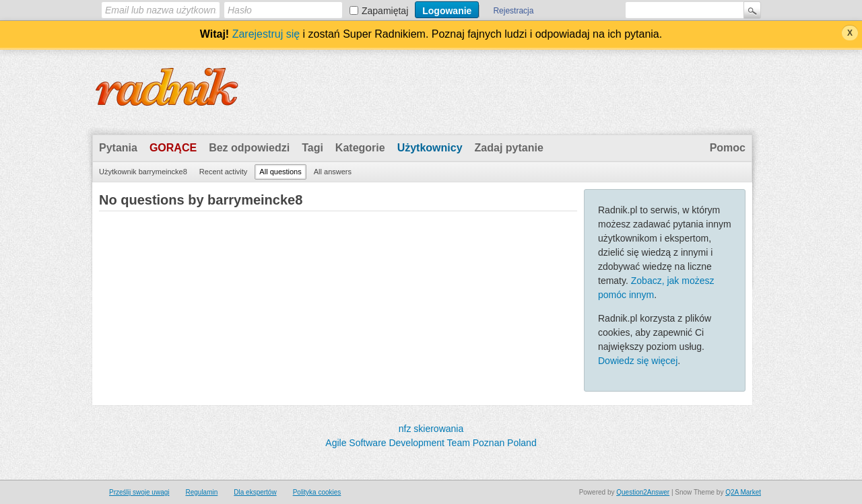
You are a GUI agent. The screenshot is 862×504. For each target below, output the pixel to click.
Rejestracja (513, 11)
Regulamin (201, 492)
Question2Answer (643, 492)
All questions (280, 172)
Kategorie (360, 148)
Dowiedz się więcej (638, 361)
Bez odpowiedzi (249, 148)
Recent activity (224, 172)
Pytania (118, 148)
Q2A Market (743, 492)
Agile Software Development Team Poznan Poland (431, 443)
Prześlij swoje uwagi (139, 492)
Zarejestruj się (266, 34)
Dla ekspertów (255, 492)
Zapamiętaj (385, 11)
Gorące (173, 148)
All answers (333, 172)
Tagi (312, 148)
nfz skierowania (431, 429)
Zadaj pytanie (509, 148)
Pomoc (728, 148)
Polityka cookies (317, 492)
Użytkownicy (430, 148)
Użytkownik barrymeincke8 (143, 172)
